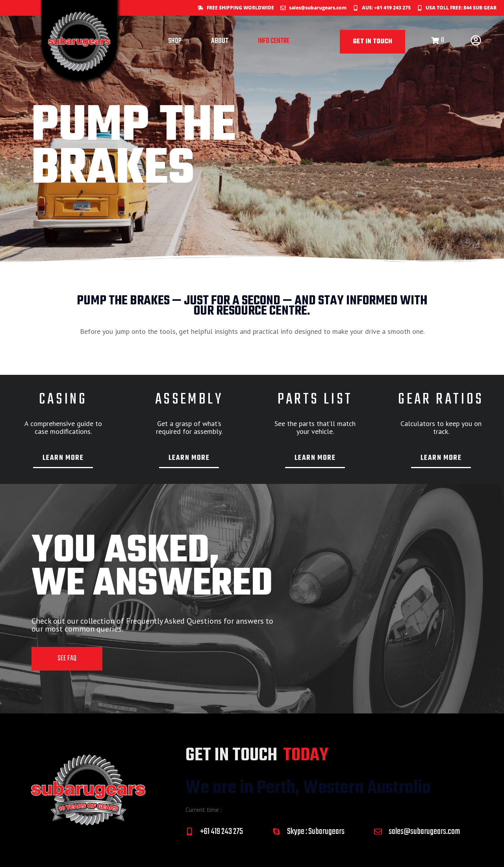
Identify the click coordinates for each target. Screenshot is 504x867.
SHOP (175, 41)
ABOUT (220, 41)
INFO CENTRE (274, 41)
